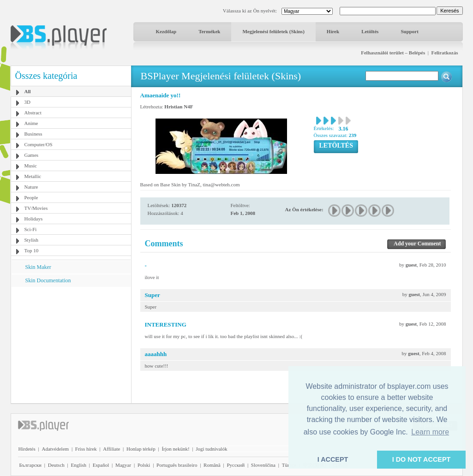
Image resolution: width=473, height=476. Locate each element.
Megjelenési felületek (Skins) (273, 31)
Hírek (333, 31)
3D (27, 102)
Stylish (32, 240)
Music (31, 166)
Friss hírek (86, 449)
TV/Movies (36, 208)
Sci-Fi (31, 229)
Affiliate (111, 449)
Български (31, 465)
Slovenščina (263, 465)
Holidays (34, 219)
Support (410, 31)
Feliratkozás (444, 53)
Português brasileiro (177, 465)
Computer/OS (39, 144)
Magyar (123, 465)
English (78, 465)
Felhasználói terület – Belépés (393, 53)
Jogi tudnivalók (211, 449)
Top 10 (32, 250)
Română (212, 465)
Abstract (33, 113)
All (28, 91)
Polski (144, 465)
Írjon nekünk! (175, 449)
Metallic (33, 176)
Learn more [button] (430, 432)
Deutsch (56, 465)
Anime (31, 123)
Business (33, 134)
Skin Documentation (48, 280)
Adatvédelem (55, 449)
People (31, 197)
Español (101, 465)
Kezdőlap (166, 31)
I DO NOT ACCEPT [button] (422, 459)
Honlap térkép (141, 449)
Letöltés (370, 31)
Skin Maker (38, 267)
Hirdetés (27, 449)
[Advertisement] (71, 345)
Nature (31, 187)
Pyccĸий (236, 465)
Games (32, 155)
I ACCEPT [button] (333, 459)
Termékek (209, 31)
